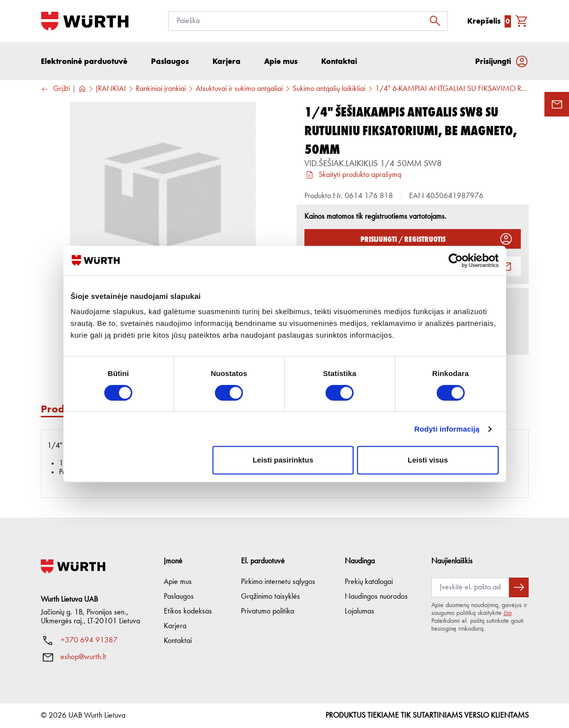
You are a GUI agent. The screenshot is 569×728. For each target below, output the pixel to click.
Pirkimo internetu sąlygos (278, 582)
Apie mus (178, 582)
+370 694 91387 (89, 641)
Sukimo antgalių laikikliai (329, 89)
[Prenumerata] (470, 587)
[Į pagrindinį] (85, 21)
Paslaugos (179, 597)
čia (508, 613)
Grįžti (55, 89)
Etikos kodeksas (188, 612)
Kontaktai (178, 641)
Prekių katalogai (369, 582)
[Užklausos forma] (557, 104)
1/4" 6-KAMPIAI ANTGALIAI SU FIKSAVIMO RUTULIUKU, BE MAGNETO (452, 89)
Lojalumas (359, 612)
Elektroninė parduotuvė (84, 61)
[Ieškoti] (438, 21)
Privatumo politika (268, 612)
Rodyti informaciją (447, 429)
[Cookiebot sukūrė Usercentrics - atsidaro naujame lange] (456, 261)
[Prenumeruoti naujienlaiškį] (519, 587)
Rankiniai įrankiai (161, 89)
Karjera (175, 626)
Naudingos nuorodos (376, 597)
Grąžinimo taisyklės (270, 597)
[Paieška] (308, 21)
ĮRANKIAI (111, 89)
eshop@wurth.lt (83, 657)
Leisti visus (428, 460)
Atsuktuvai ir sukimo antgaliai (239, 89)
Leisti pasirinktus (283, 460)
